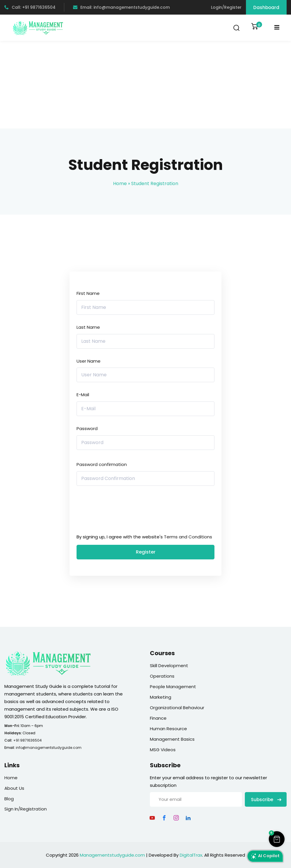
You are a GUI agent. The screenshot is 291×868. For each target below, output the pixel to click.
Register (146, 552)
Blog (9, 799)
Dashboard (266, 7)
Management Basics (172, 739)
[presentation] (116, 511)
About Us (14, 788)
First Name (88, 293)
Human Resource (168, 729)
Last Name (88, 327)
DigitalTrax (191, 855)
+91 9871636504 (27, 740)
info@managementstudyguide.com (49, 748)
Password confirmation (102, 464)
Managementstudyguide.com (112, 855)
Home (120, 183)
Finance (158, 718)
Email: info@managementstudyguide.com (121, 7)
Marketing (161, 697)
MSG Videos (163, 750)
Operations (162, 676)
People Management (173, 687)
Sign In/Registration (26, 809)
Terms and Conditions (188, 537)
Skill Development (169, 666)
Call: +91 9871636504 (30, 7)
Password (87, 428)
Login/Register (226, 7)
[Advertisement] (145, 85)
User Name (89, 361)
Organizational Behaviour (177, 708)
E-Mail (83, 395)
